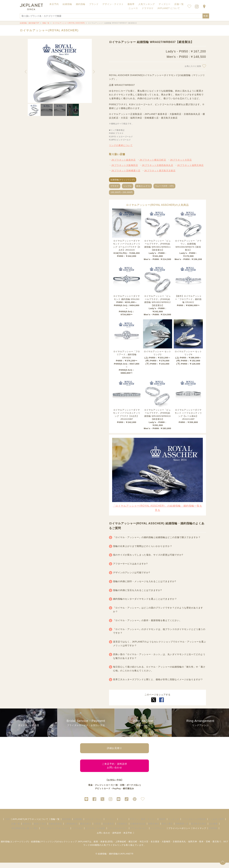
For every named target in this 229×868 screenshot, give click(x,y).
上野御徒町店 (71, 829)
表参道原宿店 (55, 829)
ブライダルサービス (118, 833)
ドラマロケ (77, 833)
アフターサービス (139, 833)
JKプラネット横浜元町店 (153, 160)
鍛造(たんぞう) (143, 186)
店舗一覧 (179, 4)
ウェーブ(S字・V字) (164, 186)
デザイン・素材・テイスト (143, 824)
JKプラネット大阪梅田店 (125, 165)
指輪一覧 (55, 824)
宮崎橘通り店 (182, 829)
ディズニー (111, 824)
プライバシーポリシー (179, 833)
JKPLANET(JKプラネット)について (30, 824)
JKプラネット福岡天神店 (190, 165)
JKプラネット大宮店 (181, 160)
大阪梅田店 (122, 829)
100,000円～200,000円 (122, 192)
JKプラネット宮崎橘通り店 (126, 171)
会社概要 (213, 829)
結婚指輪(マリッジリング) (123, 180)
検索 (206, 16)
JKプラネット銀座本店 (123, 160)
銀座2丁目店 (40, 829)
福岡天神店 (154, 829)
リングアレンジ (158, 833)
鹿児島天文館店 (199, 829)
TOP (7, 824)
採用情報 (213, 833)
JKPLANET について (169, 8)
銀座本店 (27, 829)
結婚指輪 (78, 824)
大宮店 (97, 829)
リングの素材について (121, 145)
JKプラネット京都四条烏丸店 (158, 165)
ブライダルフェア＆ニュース (55, 833)
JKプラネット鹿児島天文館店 (160, 171)
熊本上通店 (167, 829)
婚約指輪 (67, 824)
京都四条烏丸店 (138, 829)
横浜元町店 (86, 829)
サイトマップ (200, 833)
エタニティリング (94, 824)
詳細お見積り (115, 749)
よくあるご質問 (216, 824)
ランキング (174, 824)
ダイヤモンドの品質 (95, 833)
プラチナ (115, 186)
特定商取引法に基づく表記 (25, 833)
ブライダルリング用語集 (194, 824)
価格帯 (162, 824)
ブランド (123, 824)
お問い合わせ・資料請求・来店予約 (115, 838)
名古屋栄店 (109, 829)
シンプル (128, 186)
